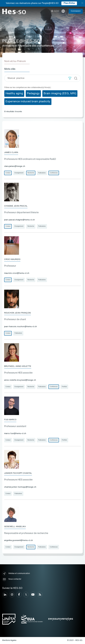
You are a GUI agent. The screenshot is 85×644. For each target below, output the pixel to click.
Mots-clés (10, 69)
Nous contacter (12, 579)
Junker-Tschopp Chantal (18, 473)
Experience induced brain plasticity (28, 102)
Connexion (76, 11)
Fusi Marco (10, 420)
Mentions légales (9, 640)
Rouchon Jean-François (18, 313)
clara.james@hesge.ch (15, 166)
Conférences (54, 173)
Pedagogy (33, 94)
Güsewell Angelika (15, 527)
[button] (70, 78)
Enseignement (19, 173)
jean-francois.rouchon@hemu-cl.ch (21, 327)
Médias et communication (16, 574)
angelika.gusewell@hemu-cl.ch (19, 540)
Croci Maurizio (12, 259)
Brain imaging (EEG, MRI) (60, 94)
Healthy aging (14, 94)
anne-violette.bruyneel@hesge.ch (20, 380)
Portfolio (64, 387)
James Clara (11, 152)
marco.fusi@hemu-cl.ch (15, 434)
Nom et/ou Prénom (15, 61)
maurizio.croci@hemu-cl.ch (17, 273)
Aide (55, 11)
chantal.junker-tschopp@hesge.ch (20, 487)
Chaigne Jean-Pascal (16, 206)
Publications (42, 173)
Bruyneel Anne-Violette (18, 366)
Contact (8, 173)
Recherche (31, 173)
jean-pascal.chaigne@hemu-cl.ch (19, 220)
